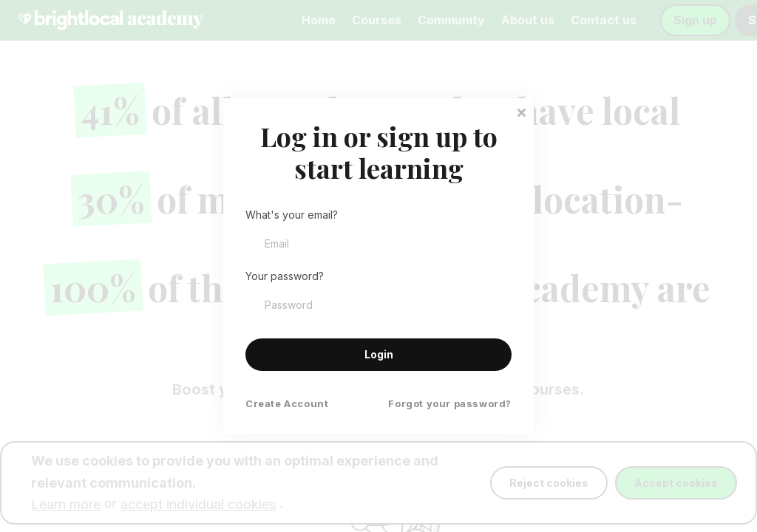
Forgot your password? (450, 404)
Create (287, 404)
